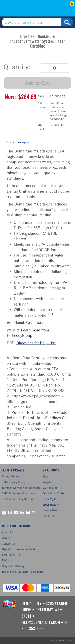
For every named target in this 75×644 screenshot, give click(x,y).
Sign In (47, 476)
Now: (10, 97)
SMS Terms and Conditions (19, 493)
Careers (7, 538)
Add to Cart (38, 83)
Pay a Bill (48, 516)
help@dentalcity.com (41, 623)
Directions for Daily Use (36, 343)
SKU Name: (42, 105)
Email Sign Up (11, 555)
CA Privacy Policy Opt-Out (18, 499)
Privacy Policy (10, 476)
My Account (58, 9)
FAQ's (5, 560)
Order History (50, 504)
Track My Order (52, 499)
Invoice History (51, 510)
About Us (8, 532)
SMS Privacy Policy (14, 482)
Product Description (37, 142)
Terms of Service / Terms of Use (21, 488)
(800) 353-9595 (17, 9)
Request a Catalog (13, 566)
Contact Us (9, 543)
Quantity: (17, 67)
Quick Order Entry (53, 493)
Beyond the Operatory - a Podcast (22, 572)
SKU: (41, 96)
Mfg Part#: (41, 127)
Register (47, 482)
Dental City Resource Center (19, 549)
